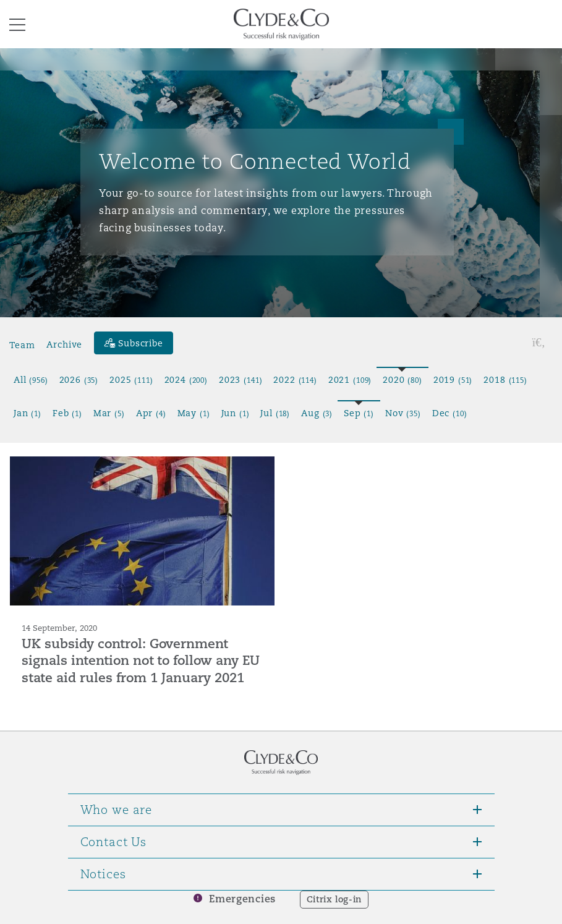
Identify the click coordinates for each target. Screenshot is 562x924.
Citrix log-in (334, 899)
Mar (109, 413)
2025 (131, 380)
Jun (236, 413)
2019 (453, 380)
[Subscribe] (134, 343)
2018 (505, 380)
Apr (151, 413)
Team (22, 344)
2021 (350, 380)
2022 (295, 380)
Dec (450, 413)
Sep (359, 413)
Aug (317, 413)
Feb (67, 413)
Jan (28, 413)
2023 (241, 380)
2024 (186, 380)
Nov (403, 413)
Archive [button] (64, 344)
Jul (275, 413)
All (31, 380)
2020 (402, 380)
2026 (79, 380)
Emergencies (242, 899)
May (194, 413)
